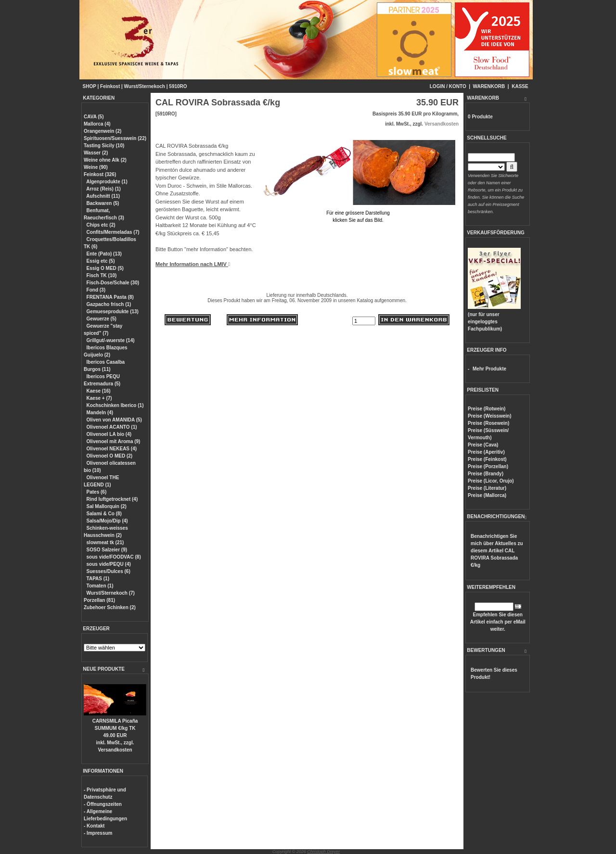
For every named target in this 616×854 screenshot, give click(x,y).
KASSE (520, 86)
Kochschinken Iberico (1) (115, 405)
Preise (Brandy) (486, 474)
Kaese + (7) (99, 398)
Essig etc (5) (101, 261)
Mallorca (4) (97, 124)
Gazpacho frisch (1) (109, 304)
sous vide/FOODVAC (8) (114, 557)
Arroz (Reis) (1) (103, 189)
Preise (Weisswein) (489, 416)
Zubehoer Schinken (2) (110, 607)
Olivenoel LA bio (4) (109, 434)
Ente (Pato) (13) (104, 254)
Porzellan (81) (99, 600)
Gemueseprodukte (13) (113, 312)
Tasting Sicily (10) (104, 146)
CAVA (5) (94, 117)
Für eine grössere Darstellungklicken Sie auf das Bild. (358, 213)
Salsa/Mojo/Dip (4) (107, 521)
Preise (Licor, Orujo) (491, 481)
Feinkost (110, 86)
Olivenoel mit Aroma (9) (114, 441)
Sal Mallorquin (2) (107, 506)
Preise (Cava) (483, 445)
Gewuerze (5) (102, 319)
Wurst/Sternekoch (145, 86)
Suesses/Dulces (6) (109, 571)
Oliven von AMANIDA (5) (114, 420)
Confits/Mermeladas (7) (113, 232)
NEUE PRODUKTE (104, 669)
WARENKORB (489, 86)
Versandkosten (115, 750)
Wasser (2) (96, 153)
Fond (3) (96, 290)
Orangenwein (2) (103, 131)
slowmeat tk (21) (105, 542)
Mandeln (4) (100, 413)
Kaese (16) (99, 391)
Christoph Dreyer (323, 852)
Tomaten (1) (100, 586)
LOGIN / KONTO (448, 86)
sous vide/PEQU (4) (109, 564)
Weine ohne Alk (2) (105, 160)
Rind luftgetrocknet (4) (112, 499)
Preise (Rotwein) (487, 409)
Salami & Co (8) (104, 514)
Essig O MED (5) (105, 268)
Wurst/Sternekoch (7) (111, 593)
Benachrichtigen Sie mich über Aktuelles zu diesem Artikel (497, 551)
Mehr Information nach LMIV (193, 264)
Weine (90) (96, 167)
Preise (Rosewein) (488, 423)
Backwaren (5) (103, 203)
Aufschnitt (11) (103, 196)
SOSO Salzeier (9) (107, 550)
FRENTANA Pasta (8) (110, 297)
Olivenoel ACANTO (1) (112, 427)
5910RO (178, 86)
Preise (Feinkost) (487, 459)
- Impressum (98, 833)
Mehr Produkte (489, 369)
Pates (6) (97, 492)
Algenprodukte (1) (107, 182)
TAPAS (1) (98, 579)
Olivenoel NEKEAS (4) (112, 449)
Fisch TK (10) (102, 275)
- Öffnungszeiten (103, 804)
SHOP (90, 86)
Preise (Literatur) (487, 488)
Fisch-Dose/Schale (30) (113, 283)
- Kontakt (94, 826)
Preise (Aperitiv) (486, 452)
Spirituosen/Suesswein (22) (115, 138)
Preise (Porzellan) (488, 466)
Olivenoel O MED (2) (110, 456)
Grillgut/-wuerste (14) (111, 340)
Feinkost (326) (100, 174)
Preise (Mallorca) (487, 495)
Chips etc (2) (101, 225)
